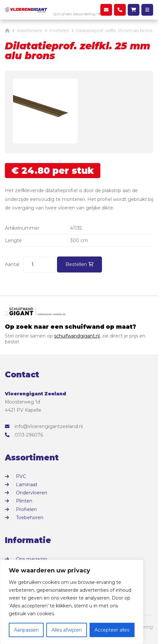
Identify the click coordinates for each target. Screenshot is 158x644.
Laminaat (27, 485)
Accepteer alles (112, 630)
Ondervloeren (32, 493)
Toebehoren (30, 518)
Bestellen (79, 264)
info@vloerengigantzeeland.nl (44, 426)
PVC (21, 476)
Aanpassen (26, 630)
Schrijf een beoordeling (77, 14)
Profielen (26, 509)
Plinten (24, 501)
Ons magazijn (32, 559)
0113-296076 (24, 435)
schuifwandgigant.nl (77, 336)
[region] (72, 602)
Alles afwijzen (67, 630)
